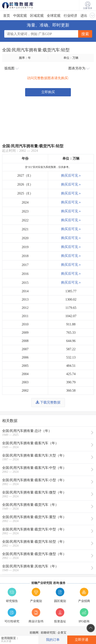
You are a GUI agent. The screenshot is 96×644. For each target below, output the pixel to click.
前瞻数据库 (23, 5)
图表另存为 (79, 68)
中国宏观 (20, 16)
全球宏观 (54, 16)
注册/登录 (88, 6)
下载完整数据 (48, 402)
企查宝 (62, 633)
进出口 (86, 16)
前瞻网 (34, 633)
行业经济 (70, 16)
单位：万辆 (71, 58)
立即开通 (82, 640)
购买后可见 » (71, 175)
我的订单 (53, 640)
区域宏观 (37, 16)
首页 (7, 16)
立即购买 (48, 92)
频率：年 (25, 58)
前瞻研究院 (48, 633)
